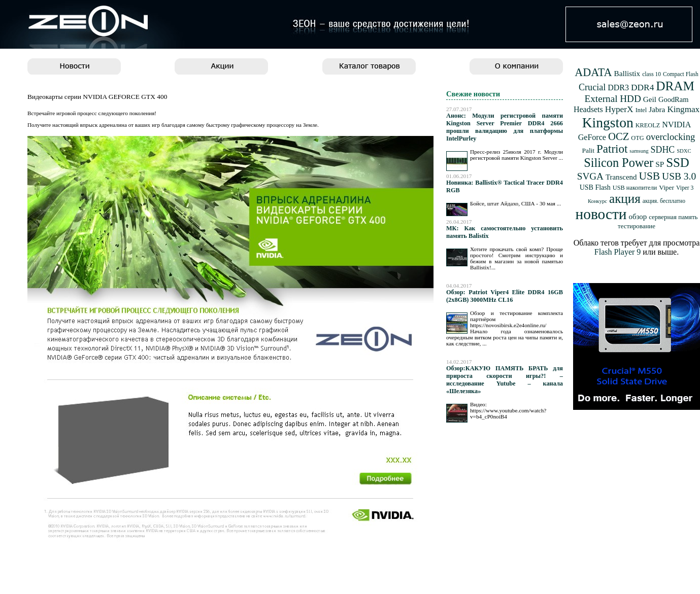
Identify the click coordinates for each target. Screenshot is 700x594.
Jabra (657, 109)
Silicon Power (619, 163)
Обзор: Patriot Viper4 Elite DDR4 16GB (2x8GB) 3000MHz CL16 (505, 296)
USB (649, 176)
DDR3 (618, 88)
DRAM (675, 86)
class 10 (652, 74)
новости (601, 214)
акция (625, 199)
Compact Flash (681, 74)
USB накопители (635, 188)
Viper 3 (685, 188)
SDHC (663, 150)
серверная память (673, 217)
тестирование (637, 226)
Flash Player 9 (618, 252)
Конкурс (597, 201)
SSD (678, 163)
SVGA (590, 176)
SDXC (684, 151)
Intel (641, 110)
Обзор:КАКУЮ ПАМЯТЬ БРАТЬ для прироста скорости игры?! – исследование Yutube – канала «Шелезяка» (505, 380)
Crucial (592, 87)
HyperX (619, 109)
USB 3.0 (679, 176)
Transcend (621, 177)
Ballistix (627, 73)
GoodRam (673, 99)
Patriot (612, 149)
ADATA (593, 72)
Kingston (608, 123)
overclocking (671, 137)
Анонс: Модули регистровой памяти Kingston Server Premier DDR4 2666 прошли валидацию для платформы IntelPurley (505, 127)
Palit (588, 150)
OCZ (619, 136)
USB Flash (595, 187)
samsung (639, 151)
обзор (638, 217)
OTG (637, 138)
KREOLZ (648, 125)
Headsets (588, 109)
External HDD (613, 99)
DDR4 (642, 88)
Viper (666, 187)
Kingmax (683, 109)
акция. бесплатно (664, 201)
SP (660, 164)
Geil (650, 99)
